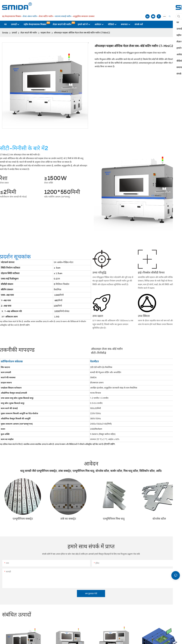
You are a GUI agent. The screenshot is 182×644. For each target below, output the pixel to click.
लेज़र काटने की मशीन (29, 33)
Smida (5, 33)
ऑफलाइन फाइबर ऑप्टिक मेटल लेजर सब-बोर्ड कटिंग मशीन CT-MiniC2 (82, 33)
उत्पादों (14, 33)
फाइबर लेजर (45, 33)
